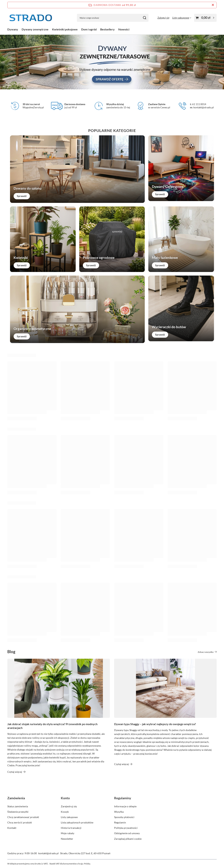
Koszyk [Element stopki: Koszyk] (65, 812)
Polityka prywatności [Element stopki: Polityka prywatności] (126, 828)
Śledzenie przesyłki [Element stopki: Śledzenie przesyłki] (18, 812)
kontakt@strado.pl (48, 853)
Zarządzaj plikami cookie (128, 839)
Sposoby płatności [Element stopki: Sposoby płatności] (124, 817)
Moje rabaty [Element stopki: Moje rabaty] (68, 833)
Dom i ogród (89, 29)
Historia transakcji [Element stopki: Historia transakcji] (71, 828)
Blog (11, 652)
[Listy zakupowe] (182, 18)
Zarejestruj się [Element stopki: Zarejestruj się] (69, 806)
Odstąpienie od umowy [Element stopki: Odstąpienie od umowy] (127, 833)
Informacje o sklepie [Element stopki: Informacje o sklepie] (125, 806)
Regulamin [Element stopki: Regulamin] (120, 822)
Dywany (13, 29)
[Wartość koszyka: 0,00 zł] (205, 18)
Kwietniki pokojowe (65, 29)
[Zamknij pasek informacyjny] (213, 5)
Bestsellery (107, 29)
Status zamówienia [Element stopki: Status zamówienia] (18, 806)
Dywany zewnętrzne (35, 29)
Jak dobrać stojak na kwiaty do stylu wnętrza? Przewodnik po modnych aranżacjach (52, 726)
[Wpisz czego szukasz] (113, 18)
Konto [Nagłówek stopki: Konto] (65, 798)
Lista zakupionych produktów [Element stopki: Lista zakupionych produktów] (77, 822)
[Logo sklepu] (31, 18)
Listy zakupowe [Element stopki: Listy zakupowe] (69, 817)
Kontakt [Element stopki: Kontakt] (12, 828)
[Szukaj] (144, 18)
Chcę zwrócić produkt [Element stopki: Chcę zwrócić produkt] (20, 822)
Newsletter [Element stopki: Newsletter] (67, 839)
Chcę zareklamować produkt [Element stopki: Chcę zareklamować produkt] (23, 817)
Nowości (124, 29)
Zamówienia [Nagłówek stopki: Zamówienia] (16, 798)
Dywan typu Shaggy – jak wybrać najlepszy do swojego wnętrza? (155, 724)
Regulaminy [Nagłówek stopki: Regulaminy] (123, 798)
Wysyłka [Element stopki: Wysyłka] (119, 812)
